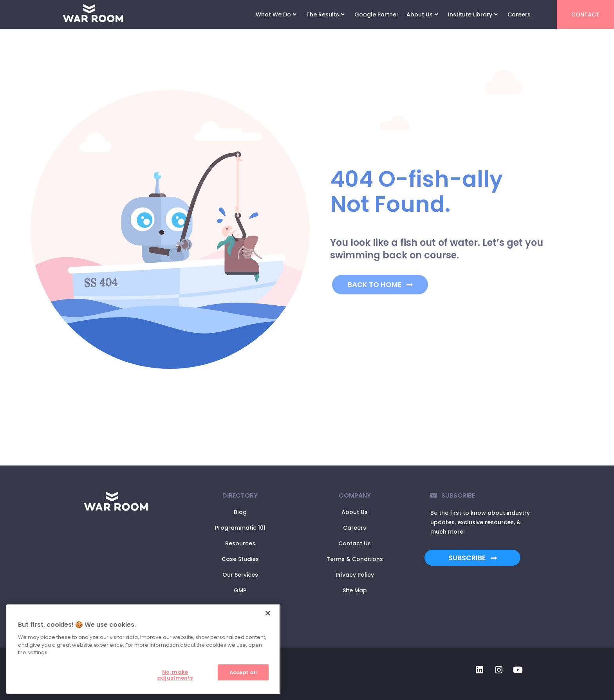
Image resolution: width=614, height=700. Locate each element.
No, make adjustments (175, 675)
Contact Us (355, 543)
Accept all (243, 672)
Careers (519, 14)
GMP (240, 590)
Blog (240, 512)
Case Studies (240, 559)
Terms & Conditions (355, 559)
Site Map (355, 590)
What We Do (276, 14)
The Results (325, 14)
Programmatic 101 (240, 528)
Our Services (240, 575)
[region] (143, 649)
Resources (240, 543)
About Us (422, 14)
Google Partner (377, 14)
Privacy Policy (355, 575)
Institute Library (473, 14)
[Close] (268, 613)
